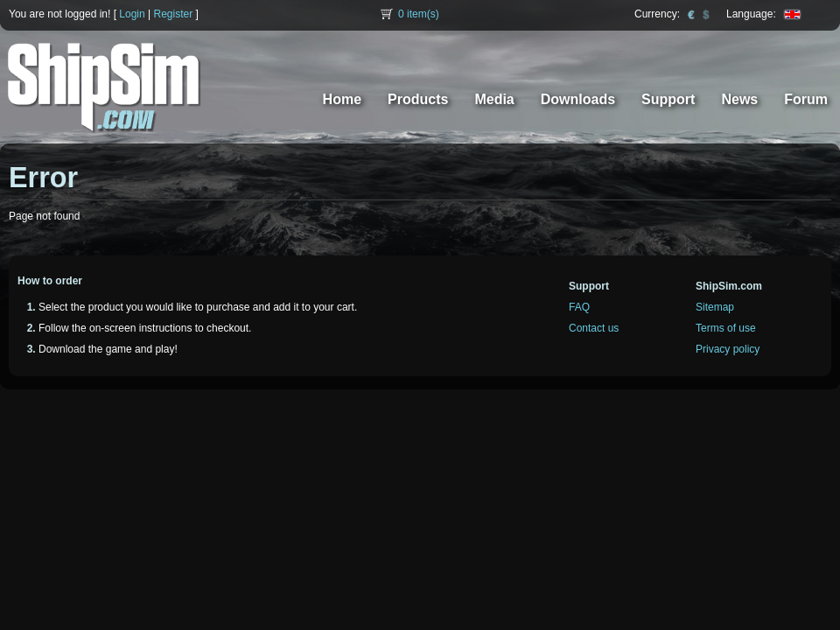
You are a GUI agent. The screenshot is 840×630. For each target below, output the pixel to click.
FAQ (579, 307)
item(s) (419, 14)
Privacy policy (728, 349)
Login (132, 14)
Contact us (594, 328)
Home (342, 99)
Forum (806, 99)
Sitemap (715, 307)
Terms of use (726, 328)
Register (174, 14)
